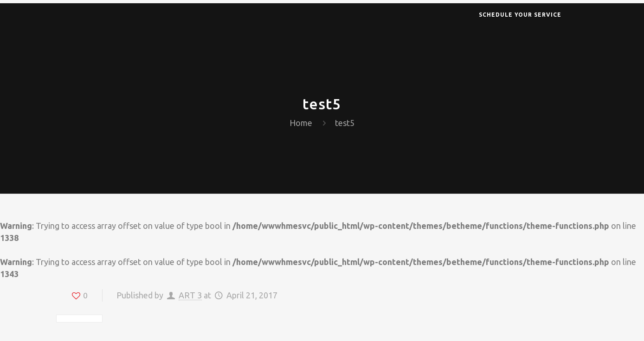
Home (301, 123)
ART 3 (190, 295)
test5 (345, 123)
